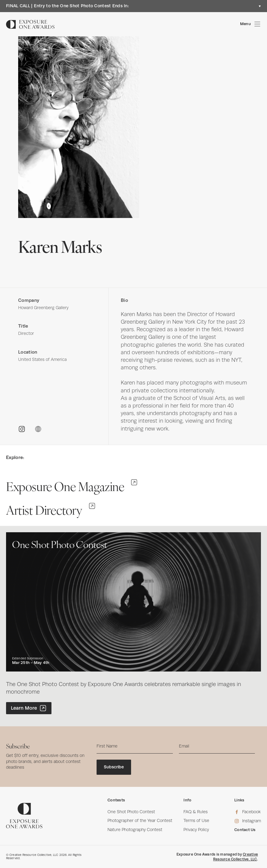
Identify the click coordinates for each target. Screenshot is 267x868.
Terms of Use (196, 821)
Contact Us (245, 830)
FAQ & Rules (196, 812)
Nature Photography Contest (135, 830)
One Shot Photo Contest (131, 812)
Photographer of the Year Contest (140, 821)
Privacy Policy (196, 830)
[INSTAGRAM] (22, 429)
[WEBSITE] (38, 429)
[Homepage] (30, 24)
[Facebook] (248, 812)
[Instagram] (248, 821)
